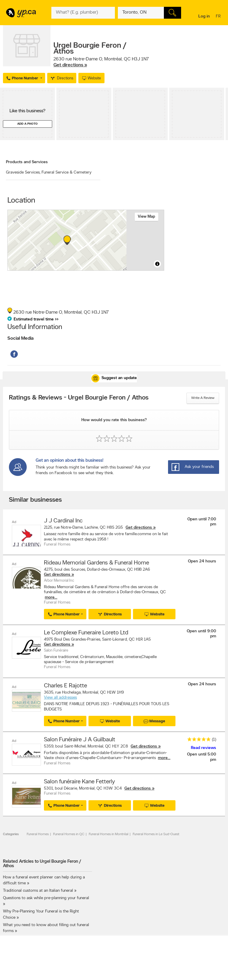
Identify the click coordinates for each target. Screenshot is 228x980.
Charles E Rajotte (65, 684)
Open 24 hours (202, 561)
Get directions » (70, 65)
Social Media (20, 339)
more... (51, 597)
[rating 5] (197, 738)
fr (219, 17)
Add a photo (27, 124)
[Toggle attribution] (157, 264)
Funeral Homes (38, 831)
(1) (214, 737)
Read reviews (204, 746)
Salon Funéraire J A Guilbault (80, 737)
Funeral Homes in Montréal (109, 831)
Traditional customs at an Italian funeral (38, 888)
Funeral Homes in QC (69, 831)
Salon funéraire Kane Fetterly (79, 779)
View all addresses (60, 696)
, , (101, 62)
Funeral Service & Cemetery (66, 173)
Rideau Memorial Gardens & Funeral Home (96, 562)
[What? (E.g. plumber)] (83, 13)
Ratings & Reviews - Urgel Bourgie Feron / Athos (79, 398)
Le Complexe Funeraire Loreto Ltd (86, 632)
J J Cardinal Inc (63, 521)
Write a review (203, 398)
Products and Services (27, 162)
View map (147, 217)
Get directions (139, 528)
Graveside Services (23, 173)
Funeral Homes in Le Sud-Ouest (156, 831)
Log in (204, 16)
